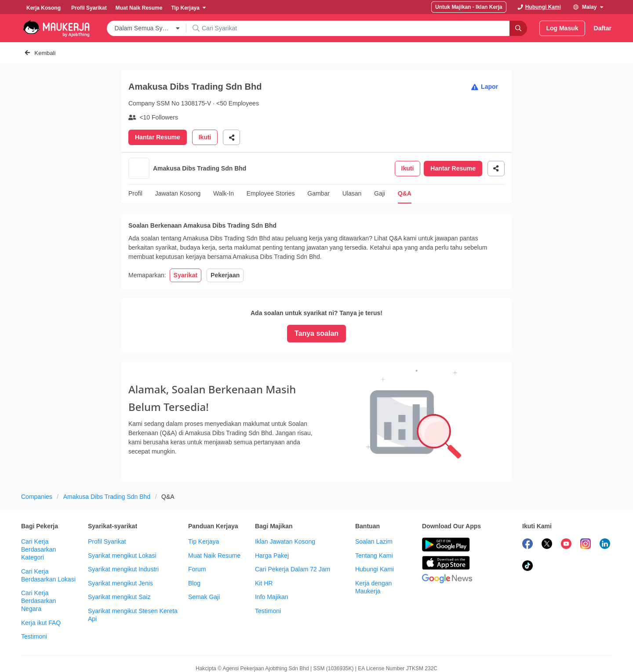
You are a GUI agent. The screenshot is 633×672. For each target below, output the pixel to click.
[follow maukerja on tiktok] (527, 535)
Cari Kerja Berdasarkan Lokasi (48, 543)
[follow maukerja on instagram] (586, 513)
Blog (194, 551)
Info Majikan (271, 565)
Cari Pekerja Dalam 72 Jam (293, 537)
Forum (197, 537)
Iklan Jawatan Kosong (285, 509)
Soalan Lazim (374, 509)
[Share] (231, 137)
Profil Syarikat (107, 509)
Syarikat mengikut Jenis (120, 551)
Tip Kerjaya (204, 509)
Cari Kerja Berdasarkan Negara (38, 569)
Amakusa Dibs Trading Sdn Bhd (107, 465)
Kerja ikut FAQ (41, 591)
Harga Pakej (272, 523)
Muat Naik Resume (214, 523)
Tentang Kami (374, 523)
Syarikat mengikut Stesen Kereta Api (133, 583)
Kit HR (264, 551)
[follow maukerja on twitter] (547, 513)
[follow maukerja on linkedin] (605, 513)
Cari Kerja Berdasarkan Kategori (38, 517)
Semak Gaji (204, 565)
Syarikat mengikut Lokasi (122, 523)
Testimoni (34, 604)
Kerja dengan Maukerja (373, 555)
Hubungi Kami (375, 537)
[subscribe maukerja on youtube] (566, 513)
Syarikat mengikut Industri (123, 537)
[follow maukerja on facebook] (527, 513)
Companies (37, 465)
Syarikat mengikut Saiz (119, 565)
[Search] (518, 28)
